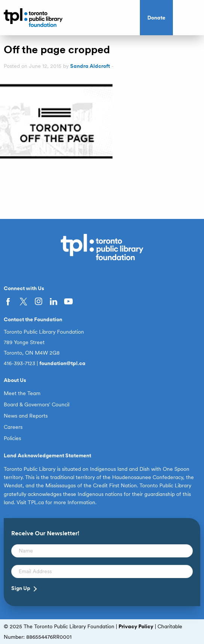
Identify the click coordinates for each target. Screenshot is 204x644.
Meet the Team (22, 393)
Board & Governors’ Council (37, 404)
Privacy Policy (136, 626)
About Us (15, 380)
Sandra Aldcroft (90, 66)
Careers (13, 427)
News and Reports (26, 416)
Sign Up (21, 588)
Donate (156, 18)
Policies (12, 438)
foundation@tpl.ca (62, 363)
